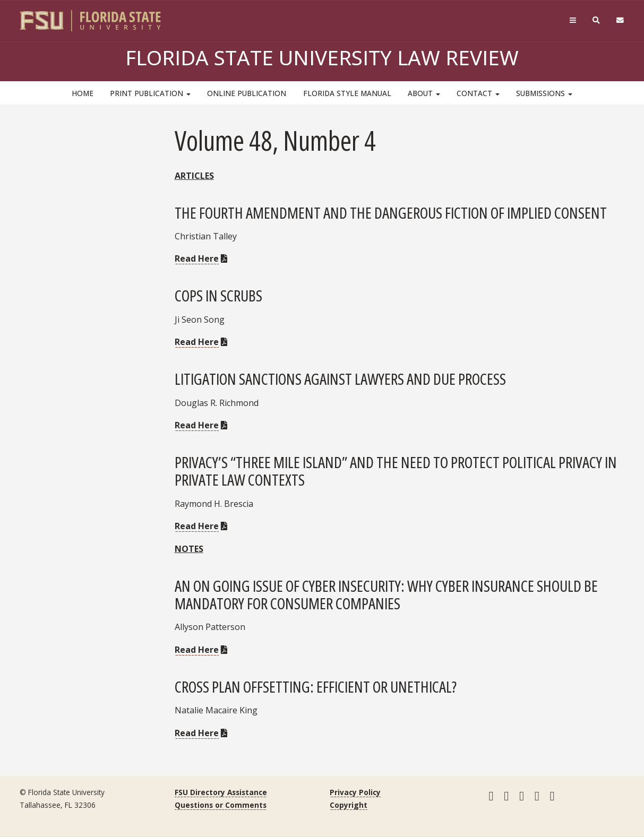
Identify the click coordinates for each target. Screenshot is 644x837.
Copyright (349, 805)
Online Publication (247, 93)
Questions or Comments (221, 805)
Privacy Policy (355, 792)
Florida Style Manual (347, 93)
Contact (478, 93)
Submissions (544, 93)
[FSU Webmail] (620, 20)
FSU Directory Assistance (221, 792)
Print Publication (150, 93)
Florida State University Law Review (322, 57)
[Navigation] (573, 20)
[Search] (596, 20)
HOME (83, 93)
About (424, 93)
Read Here (197, 258)
